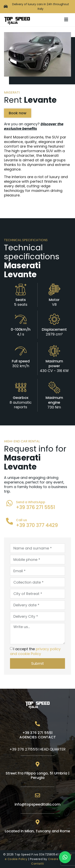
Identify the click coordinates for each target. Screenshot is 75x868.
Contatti (37, 864)
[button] (66, 20)
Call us (21, 520)
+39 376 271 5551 (35, 507)
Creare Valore (58, 859)
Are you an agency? (34, 126)
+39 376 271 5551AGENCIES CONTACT (38, 735)
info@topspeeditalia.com (37, 804)
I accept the (35, 651)
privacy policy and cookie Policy (35, 651)
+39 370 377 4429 (37, 525)
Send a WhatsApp (31, 502)
